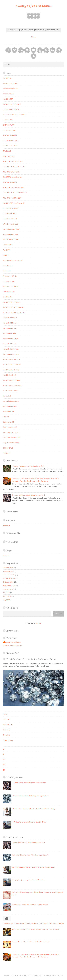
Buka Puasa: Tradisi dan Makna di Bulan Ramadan (30, 904)
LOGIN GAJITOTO (10, 213)
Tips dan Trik (8, 724)
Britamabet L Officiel (11, 286)
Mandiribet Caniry (9, 333)
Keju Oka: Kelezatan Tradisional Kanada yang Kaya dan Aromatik (36, 929)
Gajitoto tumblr (9, 422)
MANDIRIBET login (10, 83)
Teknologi (7, 730)
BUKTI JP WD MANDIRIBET (14, 187)
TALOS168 (7, 151)
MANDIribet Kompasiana (12, 385)
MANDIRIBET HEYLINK (12, 104)
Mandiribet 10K (9, 411)
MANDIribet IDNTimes (11, 380)
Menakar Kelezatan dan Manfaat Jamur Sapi (28, 466)
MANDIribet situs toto (11, 359)
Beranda (6, 556)
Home (34, 37)
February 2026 (8, 568)
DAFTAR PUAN (9, 125)
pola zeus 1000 (8, 94)
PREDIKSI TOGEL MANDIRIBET (15, 193)
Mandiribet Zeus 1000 (11, 229)
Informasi (6, 719)
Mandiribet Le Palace (11, 338)
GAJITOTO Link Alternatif (13, 177)
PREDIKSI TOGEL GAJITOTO (14, 167)
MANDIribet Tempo (10, 391)
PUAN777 (7, 250)
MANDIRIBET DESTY (11, 370)
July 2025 (6, 593)
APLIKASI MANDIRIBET (12, 198)
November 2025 (9, 578)
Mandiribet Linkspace (11, 354)
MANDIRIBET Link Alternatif (14, 203)
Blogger (38, 623)
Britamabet (7, 271)
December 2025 (9, 575)
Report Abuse (12, 631)
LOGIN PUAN (8, 120)
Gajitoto (6, 417)
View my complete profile (12, 645)
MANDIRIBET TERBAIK (12, 365)
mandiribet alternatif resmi (13, 260)
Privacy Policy (8, 740)
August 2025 (8, 589)
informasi (6, 525)
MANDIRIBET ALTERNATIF (13, 307)
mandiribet (7, 396)
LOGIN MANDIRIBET (11, 141)
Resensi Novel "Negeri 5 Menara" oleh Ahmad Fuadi (31, 942)
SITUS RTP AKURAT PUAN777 (15, 115)
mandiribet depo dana (11, 401)
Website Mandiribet (10, 224)
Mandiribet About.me (11, 349)
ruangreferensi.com (33, 5)
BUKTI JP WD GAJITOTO (13, 161)
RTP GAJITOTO (9, 156)
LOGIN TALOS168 (10, 219)
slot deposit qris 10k (10, 89)
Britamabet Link (9, 281)
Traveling (6, 735)
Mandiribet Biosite (10, 344)
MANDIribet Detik (10, 375)
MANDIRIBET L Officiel (12, 302)
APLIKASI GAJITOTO (11, 172)
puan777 (6, 255)
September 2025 (9, 585)
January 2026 (8, 571)
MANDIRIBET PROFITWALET (14, 313)
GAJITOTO (7, 78)
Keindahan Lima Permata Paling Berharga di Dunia (31, 659)
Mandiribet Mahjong (10, 234)
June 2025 (7, 596)
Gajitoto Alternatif (10, 427)
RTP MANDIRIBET (10, 135)
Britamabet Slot (9, 292)
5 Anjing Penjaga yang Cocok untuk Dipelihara (29, 822)
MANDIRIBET (8, 99)
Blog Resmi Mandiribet (11, 443)
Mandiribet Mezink (10, 328)
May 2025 (7, 600)
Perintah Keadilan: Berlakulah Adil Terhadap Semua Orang (34, 809)
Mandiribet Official (10, 318)
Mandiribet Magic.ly (10, 323)
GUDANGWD (8, 245)
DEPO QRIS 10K (9, 130)
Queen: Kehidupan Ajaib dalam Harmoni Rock (29, 495)
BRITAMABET (8, 266)
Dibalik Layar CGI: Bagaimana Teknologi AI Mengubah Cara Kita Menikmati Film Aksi (34, 923)
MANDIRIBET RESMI (11, 146)
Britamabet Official (10, 276)
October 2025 (8, 582)
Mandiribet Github (10, 406)
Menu (35, 16)
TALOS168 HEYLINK (11, 240)
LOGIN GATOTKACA (11, 109)
